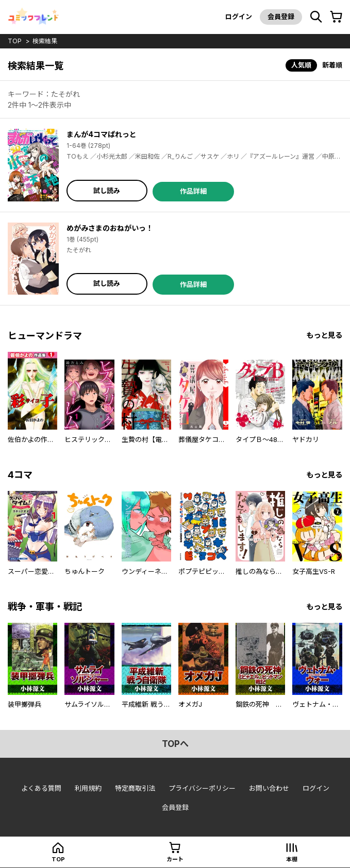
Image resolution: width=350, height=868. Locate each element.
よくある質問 (41, 788)
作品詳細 (193, 191)
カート (175, 859)
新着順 (332, 65)
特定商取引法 (135, 788)
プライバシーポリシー (202, 788)
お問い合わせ (269, 788)
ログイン (239, 16)
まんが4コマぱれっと (102, 134)
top (15, 41)
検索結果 (45, 41)
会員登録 (281, 16)
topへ (175, 744)
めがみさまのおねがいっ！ (110, 228)
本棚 (292, 859)
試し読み (107, 191)
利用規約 (88, 788)
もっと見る (324, 335)
